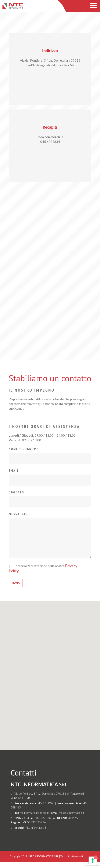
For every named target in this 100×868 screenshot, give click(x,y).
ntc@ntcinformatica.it (72, 819)
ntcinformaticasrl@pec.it (34, 819)
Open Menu (93, 5)
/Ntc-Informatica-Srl (36, 834)
